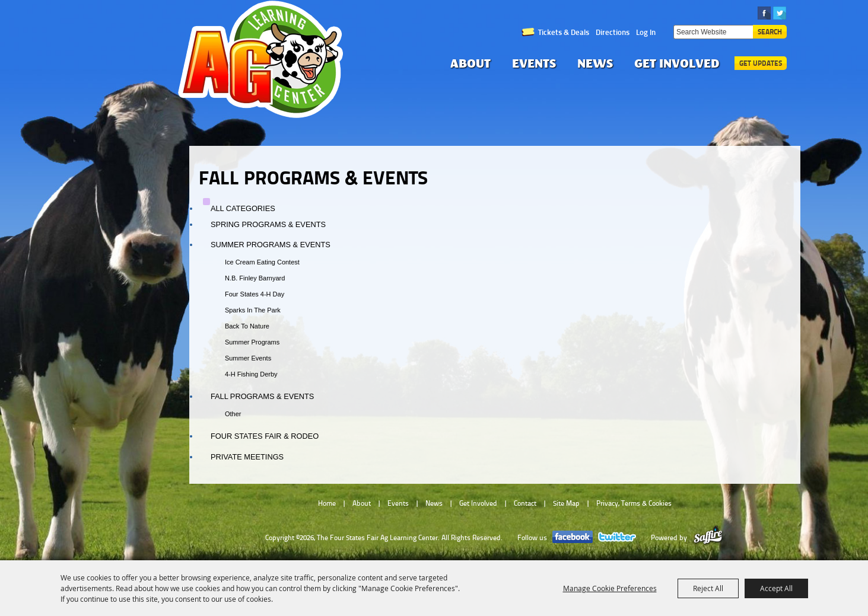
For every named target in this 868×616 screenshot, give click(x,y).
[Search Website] (713, 32)
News (595, 63)
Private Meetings (247, 457)
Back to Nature (247, 326)
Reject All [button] (708, 588)
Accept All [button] (776, 588)
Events (534, 63)
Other (233, 414)
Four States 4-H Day (255, 294)
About (470, 63)
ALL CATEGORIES (243, 208)
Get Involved (677, 63)
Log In (646, 32)
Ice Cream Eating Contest (262, 262)
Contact (525, 503)
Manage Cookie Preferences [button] (610, 588)
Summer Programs (252, 342)
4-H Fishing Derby (251, 374)
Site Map (566, 503)
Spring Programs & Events (268, 224)
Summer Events (248, 358)
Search (770, 32)
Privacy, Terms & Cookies (634, 503)
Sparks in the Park (253, 310)
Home (327, 503)
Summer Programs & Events (271, 245)
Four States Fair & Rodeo (265, 436)
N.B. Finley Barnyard (255, 278)
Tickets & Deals (564, 32)
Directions (613, 32)
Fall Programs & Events (262, 396)
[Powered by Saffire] (708, 538)
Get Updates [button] (761, 63)
